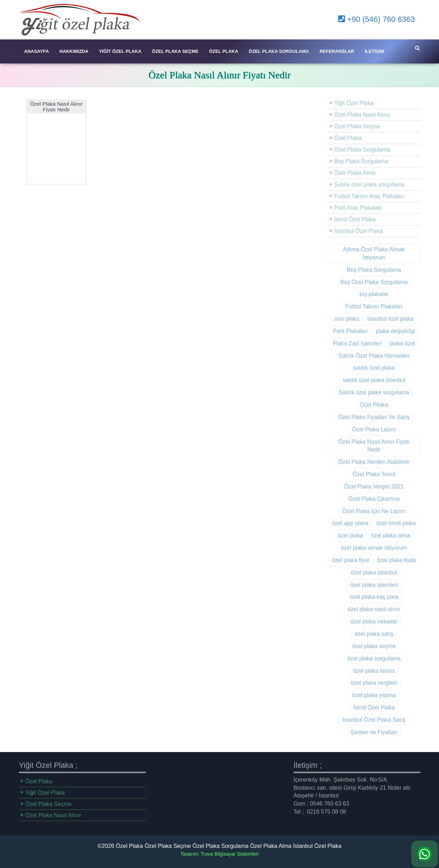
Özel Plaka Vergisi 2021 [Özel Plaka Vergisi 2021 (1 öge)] (365, 487)
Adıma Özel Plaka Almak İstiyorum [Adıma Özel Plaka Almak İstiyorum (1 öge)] (365, 253)
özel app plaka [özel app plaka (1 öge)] (341, 523)
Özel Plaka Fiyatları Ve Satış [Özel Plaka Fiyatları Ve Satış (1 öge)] (365, 417)
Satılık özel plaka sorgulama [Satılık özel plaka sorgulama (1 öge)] (365, 392)
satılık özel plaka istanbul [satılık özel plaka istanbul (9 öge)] (365, 380)
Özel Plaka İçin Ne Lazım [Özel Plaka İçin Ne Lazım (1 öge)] (365, 511)
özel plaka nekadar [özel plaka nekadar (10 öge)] (365, 621)
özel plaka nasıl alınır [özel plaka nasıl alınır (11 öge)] (365, 609)
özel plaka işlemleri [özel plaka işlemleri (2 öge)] (365, 585)
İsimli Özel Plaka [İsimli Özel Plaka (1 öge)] (365, 707)
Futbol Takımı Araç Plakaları (360, 196)
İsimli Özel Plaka (346, 219)
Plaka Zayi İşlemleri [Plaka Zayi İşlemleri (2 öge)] (348, 343)
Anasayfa (37, 51)
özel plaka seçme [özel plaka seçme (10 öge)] (365, 646)
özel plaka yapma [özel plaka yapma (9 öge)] (365, 695)
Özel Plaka (224, 51)
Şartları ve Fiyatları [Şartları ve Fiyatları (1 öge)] (365, 732)
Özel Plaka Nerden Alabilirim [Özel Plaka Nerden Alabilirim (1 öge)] (365, 462)
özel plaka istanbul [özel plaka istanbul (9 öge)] (365, 572)
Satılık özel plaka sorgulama (360, 184)
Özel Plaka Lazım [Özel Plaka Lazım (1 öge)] (365, 429)
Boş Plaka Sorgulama (352, 161)
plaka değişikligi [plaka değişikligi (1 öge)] (386, 331)
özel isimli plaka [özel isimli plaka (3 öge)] (387, 523)
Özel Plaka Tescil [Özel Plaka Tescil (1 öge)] (365, 474)
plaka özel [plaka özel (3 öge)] (393, 343)
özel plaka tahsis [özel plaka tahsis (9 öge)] (365, 671)
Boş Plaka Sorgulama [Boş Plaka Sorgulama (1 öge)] (365, 270)
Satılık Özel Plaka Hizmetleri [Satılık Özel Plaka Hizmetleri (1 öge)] (365, 356)
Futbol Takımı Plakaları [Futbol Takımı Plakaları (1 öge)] (365, 306)
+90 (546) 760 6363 (377, 19)
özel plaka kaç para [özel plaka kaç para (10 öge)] (365, 597)
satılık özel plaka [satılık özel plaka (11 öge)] (365, 368)
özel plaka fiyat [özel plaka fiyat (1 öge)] (341, 560)
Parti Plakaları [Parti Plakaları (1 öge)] (341, 331)
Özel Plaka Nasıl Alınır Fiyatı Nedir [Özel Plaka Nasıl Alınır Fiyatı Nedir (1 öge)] (365, 446)
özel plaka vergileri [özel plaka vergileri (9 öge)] (365, 683)
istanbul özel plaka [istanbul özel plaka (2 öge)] (381, 319)
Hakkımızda (74, 51)
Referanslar (337, 51)
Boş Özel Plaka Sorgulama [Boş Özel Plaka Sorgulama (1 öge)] (365, 282)
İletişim (374, 51)
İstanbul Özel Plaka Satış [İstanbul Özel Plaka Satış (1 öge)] (365, 720)
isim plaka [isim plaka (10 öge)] (337, 319)
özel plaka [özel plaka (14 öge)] (341, 535)
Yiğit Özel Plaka (120, 51)
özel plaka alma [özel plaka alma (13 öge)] (381, 535)
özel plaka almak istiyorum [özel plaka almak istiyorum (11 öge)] (365, 548)
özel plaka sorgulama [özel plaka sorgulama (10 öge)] (365, 658)
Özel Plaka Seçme (175, 51)
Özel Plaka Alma (346, 173)
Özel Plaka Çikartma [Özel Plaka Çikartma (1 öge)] (365, 499)
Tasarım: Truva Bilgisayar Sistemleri (219, 854)
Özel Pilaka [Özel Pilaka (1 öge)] (365, 405)
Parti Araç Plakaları (349, 208)
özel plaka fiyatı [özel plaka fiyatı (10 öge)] (387, 560)
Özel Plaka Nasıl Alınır (353, 115)
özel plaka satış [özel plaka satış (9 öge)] (365, 634)
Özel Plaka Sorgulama (279, 51)
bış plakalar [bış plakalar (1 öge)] (365, 294)
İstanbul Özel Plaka (349, 231)
